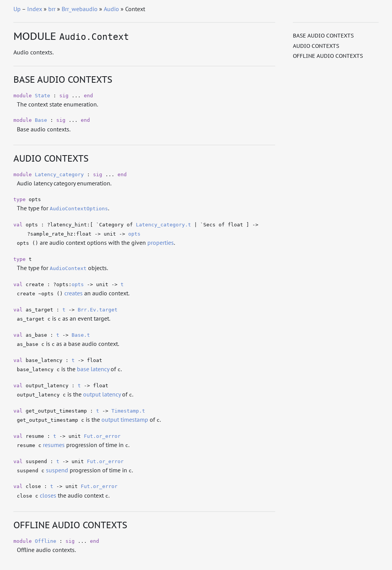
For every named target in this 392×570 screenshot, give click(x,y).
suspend (57, 470)
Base (41, 120)
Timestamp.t (128, 411)
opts (134, 234)
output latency (102, 394)
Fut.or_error (102, 436)
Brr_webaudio (80, 9)
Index (35, 9)
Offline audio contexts (328, 56)
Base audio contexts (323, 36)
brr (52, 9)
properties (161, 242)
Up (17, 9)
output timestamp (125, 419)
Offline (46, 541)
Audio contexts (316, 46)
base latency (93, 369)
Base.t (81, 335)
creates (73, 293)
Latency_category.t (163, 225)
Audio (111, 9)
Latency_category (59, 174)
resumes (54, 445)
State (42, 96)
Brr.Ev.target (98, 310)
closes (48, 495)
